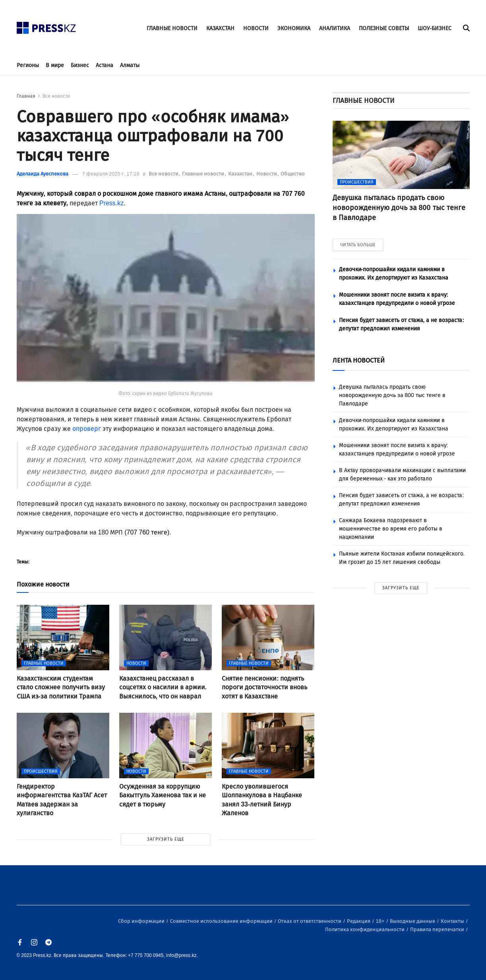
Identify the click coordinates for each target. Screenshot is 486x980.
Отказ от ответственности (310, 921)
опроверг (87, 429)
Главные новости (204, 174)
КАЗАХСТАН (220, 28)
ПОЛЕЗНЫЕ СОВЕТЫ (384, 28)
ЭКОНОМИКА (294, 28)
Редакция (359, 921)
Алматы (130, 65)
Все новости (56, 96)
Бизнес (80, 65)
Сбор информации (142, 921)
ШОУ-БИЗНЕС (435, 28)
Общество (293, 174)
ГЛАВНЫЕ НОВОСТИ (172, 28)
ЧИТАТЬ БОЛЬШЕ (358, 245)
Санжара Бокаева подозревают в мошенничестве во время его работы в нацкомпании (391, 529)
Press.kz (111, 203)
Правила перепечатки (438, 929)
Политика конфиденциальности (365, 929)
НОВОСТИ (256, 28)
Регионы (28, 65)
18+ (381, 921)
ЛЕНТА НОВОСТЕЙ (359, 360)
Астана (105, 65)
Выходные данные (413, 921)
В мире (55, 65)
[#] (46, 26)
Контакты (453, 921)
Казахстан (241, 174)
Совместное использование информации (222, 921)
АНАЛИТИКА (335, 28)
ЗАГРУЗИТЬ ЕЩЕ (166, 839)
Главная (26, 96)
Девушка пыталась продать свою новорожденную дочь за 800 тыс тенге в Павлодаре (392, 395)
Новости (267, 174)
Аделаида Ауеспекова (43, 174)
